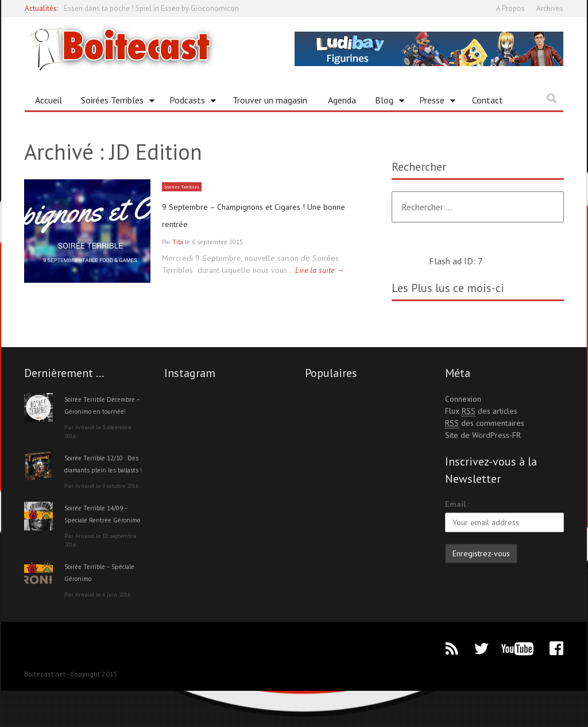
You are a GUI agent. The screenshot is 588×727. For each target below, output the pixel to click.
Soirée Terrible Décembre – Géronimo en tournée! (102, 411)
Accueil (49, 100)
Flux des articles (481, 411)
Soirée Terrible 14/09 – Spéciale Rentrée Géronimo (102, 544)
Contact (488, 100)
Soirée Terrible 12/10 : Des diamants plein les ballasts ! (102, 482)
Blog (386, 102)
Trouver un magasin (270, 100)
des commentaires (485, 423)
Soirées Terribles (114, 102)
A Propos (510, 8)
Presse (433, 102)
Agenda (342, 100)
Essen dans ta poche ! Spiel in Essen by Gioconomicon (151, 8)
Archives (550, 8)
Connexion (463, 399)
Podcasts (189, 102)
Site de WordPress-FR (483, 435)
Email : (457, 504)
